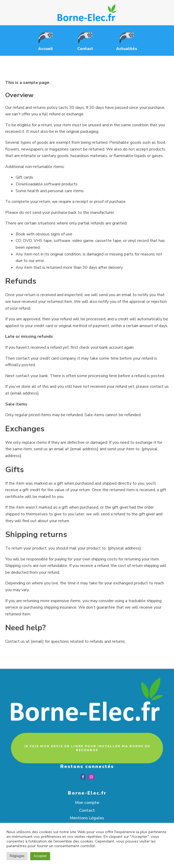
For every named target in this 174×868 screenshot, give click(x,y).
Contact (87, 810)
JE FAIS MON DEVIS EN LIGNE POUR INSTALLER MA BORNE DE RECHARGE (87, 748)
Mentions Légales (87, 818)
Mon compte (87, 803)
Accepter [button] (40, 856)
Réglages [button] (17, 856)
